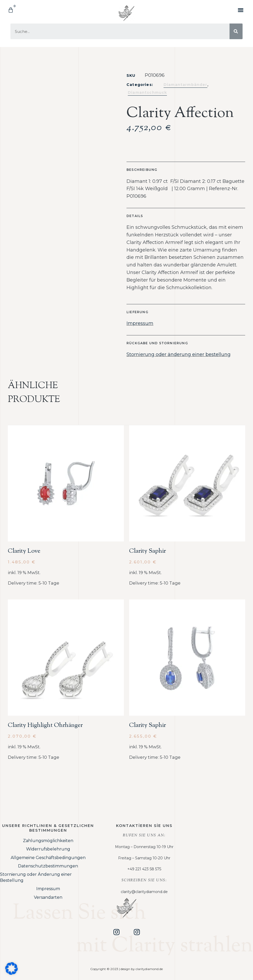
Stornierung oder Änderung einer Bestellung (36, 877)
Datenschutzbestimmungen (48, 866)
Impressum (140, 323)
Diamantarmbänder (185, 85)
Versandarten (48, 897)
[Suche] (236, 31)
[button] (241, 10)
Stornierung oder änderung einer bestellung (179, 354)
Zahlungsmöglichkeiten (48, 841)
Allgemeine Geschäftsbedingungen (48, 858)
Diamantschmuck (147, 92)
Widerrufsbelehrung (48, 849)
